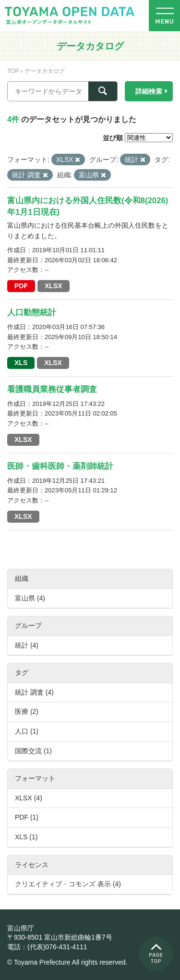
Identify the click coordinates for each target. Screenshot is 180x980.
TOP (13, 71)
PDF (21, 286)
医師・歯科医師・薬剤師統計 (60, 466)
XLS (21, 363)
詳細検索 (149, 91)
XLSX (54, 286)
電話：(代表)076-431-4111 (47, 947)
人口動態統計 (32, 312)
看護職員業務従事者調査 (52, 389)
